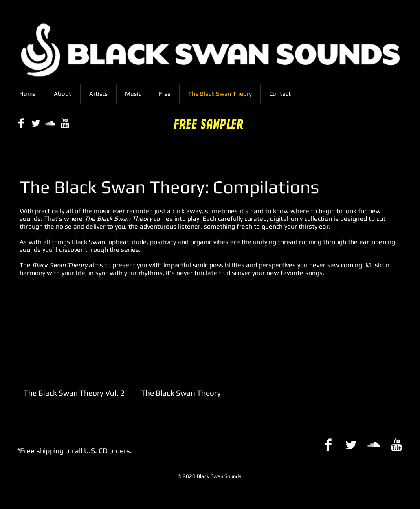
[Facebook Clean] (21, 123)
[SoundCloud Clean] (50, 123)
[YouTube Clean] (65, 123)
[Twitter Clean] (36, 123)
